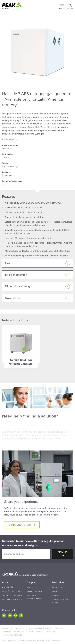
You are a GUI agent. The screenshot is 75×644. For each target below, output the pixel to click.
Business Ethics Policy (12, 599)
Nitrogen (6, 175)
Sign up (62, 552)
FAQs (54, 591)
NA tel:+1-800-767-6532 (45, 632)
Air (11, 175)
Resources (57, 587)
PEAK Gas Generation (12, 591)
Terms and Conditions (53, 628)
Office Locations (34, 591)
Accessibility (7, 628)
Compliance (7, 632)
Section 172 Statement (12, 595)
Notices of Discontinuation (34, 597)
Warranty (39, 628)
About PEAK (8, 587)
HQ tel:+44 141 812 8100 (24, 632)
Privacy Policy (20, 628)
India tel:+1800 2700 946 (12, 635)
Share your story (20, 525)
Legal (30, 628)
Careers (56, 595)
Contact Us (32, 587)
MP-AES (5, 148)
